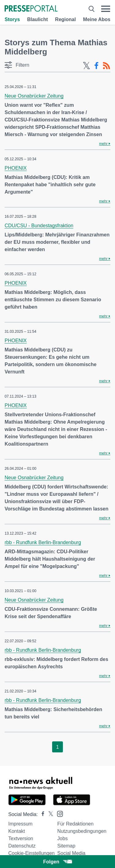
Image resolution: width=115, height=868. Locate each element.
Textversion (21, 838)
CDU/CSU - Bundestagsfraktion (39, 226)
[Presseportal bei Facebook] (41, 814)
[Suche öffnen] (92, 9)
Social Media (71, 853)
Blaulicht (37, 19)
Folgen (57, 862)
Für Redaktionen (75, 824)
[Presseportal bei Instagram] (58, 813)
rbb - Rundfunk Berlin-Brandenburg (43, 542)
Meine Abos (97, 19)
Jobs (63, 838)
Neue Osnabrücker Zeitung (34, 96)
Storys (12, 19)
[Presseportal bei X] (49, 814)
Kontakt (17, 831)
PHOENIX (16, 168)
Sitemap (66, 846)
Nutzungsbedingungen (82, 831)
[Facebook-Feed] (96, 66)
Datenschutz (22, 846)
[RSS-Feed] (106, 66)
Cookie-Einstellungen (31, 853)
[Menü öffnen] (106, 9)
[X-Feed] (86, 66)
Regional (66, 19)
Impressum (20, 824)
